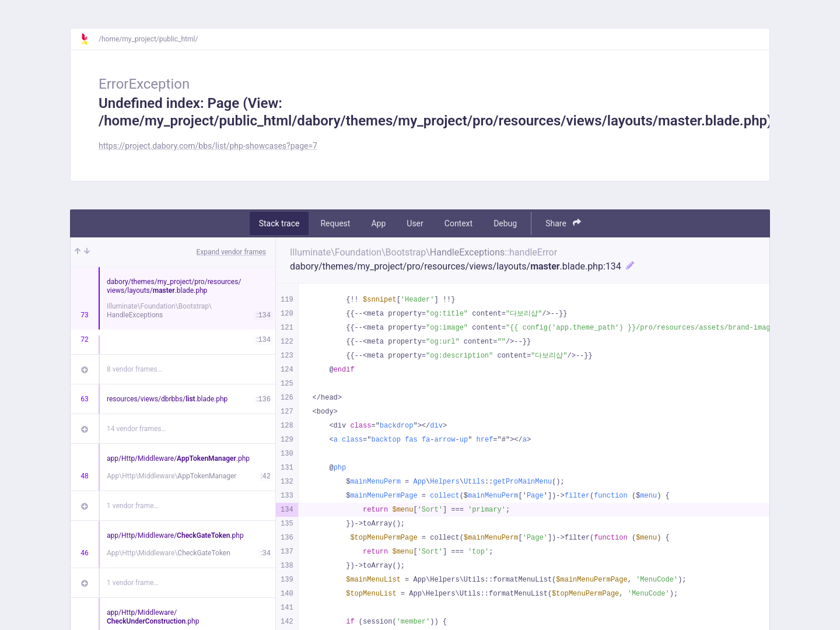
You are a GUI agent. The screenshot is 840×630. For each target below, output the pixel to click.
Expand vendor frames (231, 252)
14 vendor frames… (136, 429)
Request (335, 223)
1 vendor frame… (133, 506)
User (415, 223)
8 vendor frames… (134, 369)
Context (459, 223)
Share (563, 223)
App (378, 223)
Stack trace (279, 223)
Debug (505, 223)
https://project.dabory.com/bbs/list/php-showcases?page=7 (208, 146)
